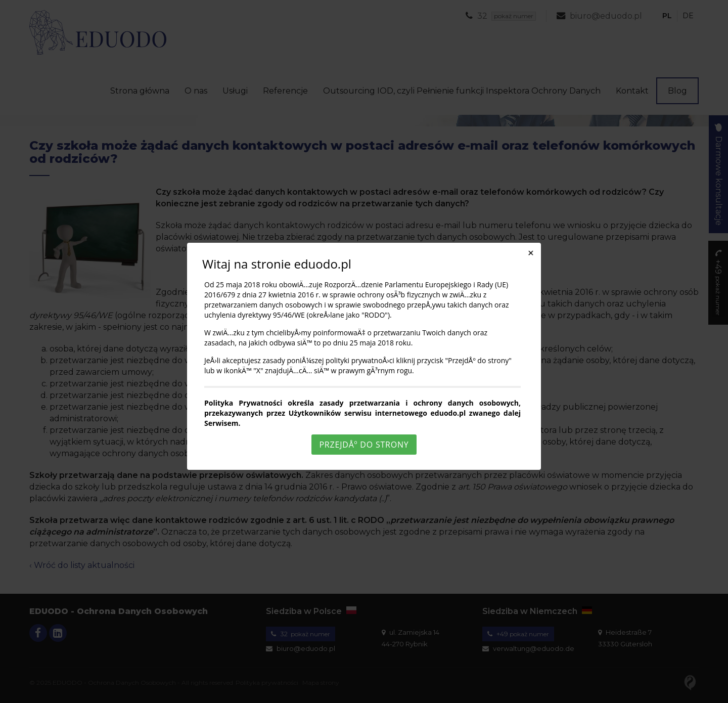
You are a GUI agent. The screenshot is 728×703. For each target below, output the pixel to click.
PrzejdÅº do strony (364, 445)
